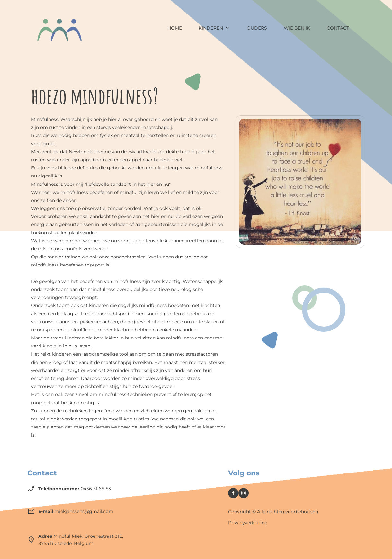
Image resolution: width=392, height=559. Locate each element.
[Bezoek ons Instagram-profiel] (244, 493)
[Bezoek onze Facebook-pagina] (233, 493)
